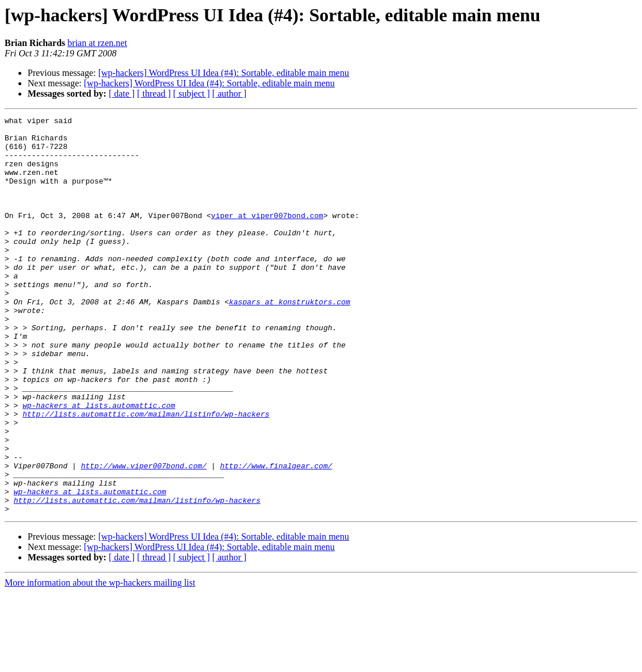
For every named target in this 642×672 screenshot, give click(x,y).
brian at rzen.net (97, 43)
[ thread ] (154, 93)
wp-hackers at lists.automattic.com (99, 464)
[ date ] (122, 93)
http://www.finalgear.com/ (276, 536)
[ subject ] (192, 93)
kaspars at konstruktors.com (290, 339)
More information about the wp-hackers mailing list (100, 662)
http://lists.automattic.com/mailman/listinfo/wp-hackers (146, 474)
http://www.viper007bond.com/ (144, 536)
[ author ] (230, 93)
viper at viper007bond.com (267, 236)
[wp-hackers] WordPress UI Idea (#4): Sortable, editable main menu (224, 73)
